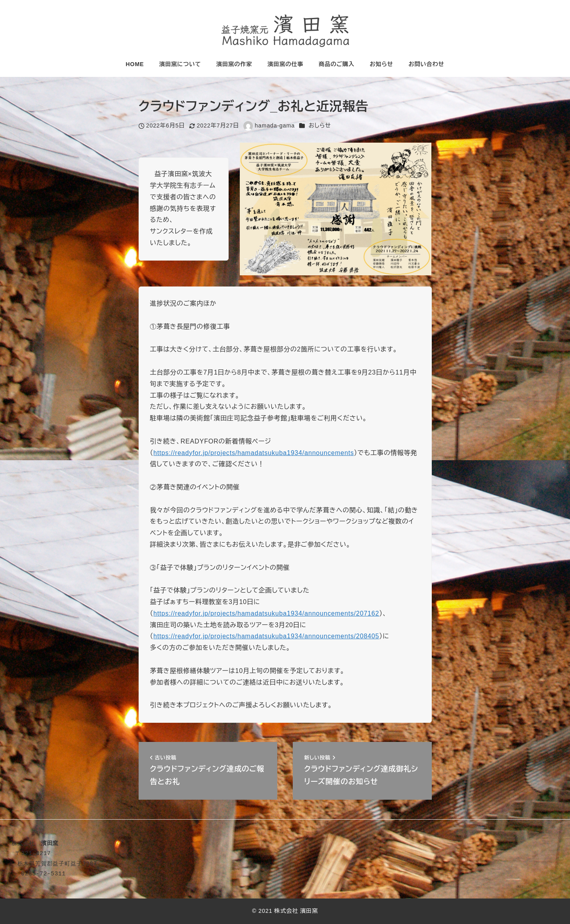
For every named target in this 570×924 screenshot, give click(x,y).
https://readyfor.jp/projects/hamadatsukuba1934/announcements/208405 (266, 636)
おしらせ (320, 126)
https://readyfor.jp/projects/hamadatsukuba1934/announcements (254, 453)
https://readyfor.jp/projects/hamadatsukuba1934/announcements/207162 (266, 613)
